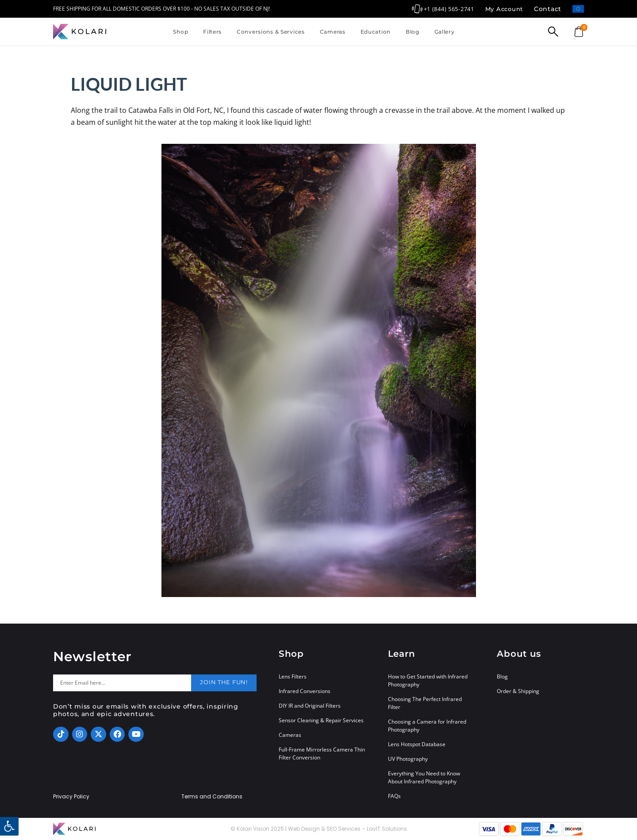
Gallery (445, 32)
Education (376, 32)
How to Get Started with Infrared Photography (428, 680)
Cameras (333, 32)
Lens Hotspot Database (417, 744)
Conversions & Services (271, 32)
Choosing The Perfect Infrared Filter (425, 703)
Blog (413, 32)
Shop (180, 32)
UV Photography (408, 759)
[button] (9, 826)
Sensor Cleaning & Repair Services (321, 720)
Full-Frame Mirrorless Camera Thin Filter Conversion (322, 753)
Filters (212, 32)
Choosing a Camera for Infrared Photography (427, 726)
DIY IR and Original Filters (310, 706)
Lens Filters (293, 676)
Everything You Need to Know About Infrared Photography (424, 777)
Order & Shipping (518, 691)
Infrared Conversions (305, 691)
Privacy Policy (71, 797)
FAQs (394, 796)
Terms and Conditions (212, 797)
